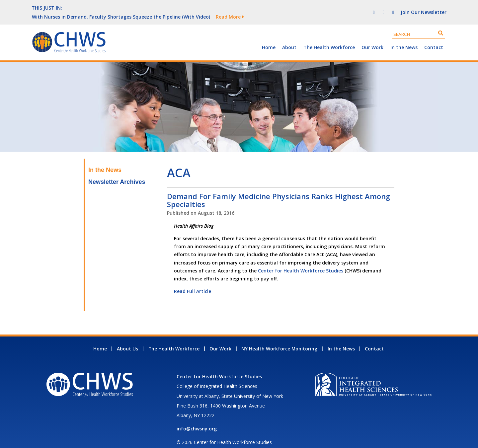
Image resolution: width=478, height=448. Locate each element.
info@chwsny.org (197, 420)
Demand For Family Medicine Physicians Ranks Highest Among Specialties (279, 191)
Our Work (372, 38)
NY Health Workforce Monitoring (279, 340)
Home (269, 38)
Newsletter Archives (117, 173)
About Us (127, 340)
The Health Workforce (329, 38)
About (289, 38)
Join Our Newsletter (424, 7)
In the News (404, 38)
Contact (434, 38)
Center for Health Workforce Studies (301, 262)
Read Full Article (193, 282)
